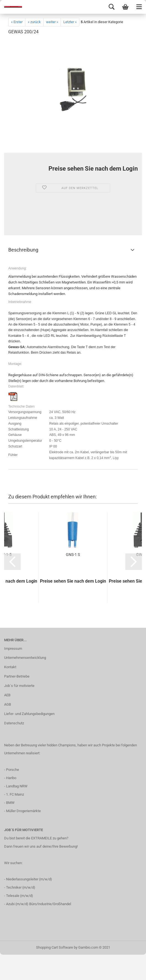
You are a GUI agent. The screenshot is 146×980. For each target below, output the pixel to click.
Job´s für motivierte (19, 686)
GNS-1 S (73, 555)
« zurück (34, 22)
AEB (7, 695)
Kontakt (10, 667)
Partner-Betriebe (17, 676)
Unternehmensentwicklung (25, 658)
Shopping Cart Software (55, 947)
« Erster (17, 22)
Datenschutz (14, 723)
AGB (8, 704)
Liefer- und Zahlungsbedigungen (29, 714)
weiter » (52, 22)
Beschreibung (23, 250)
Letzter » (70, 22)
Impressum (13, 649)
